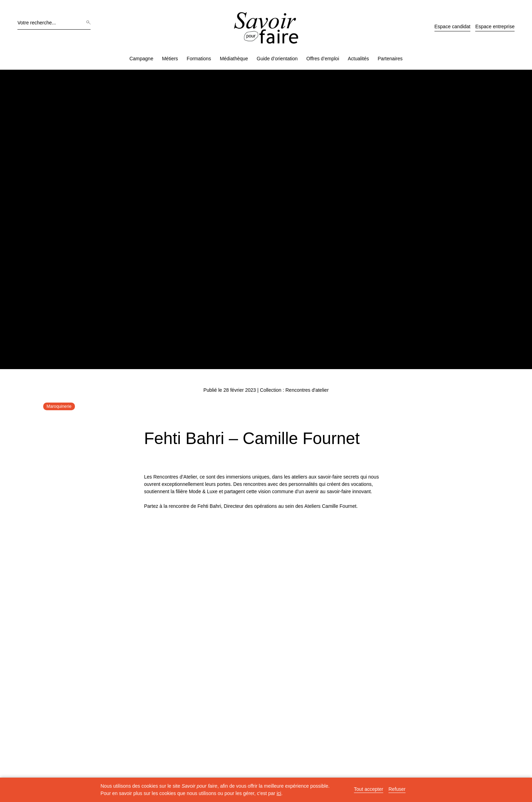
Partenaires (390, 59)
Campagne (141, 59)
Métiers (170, 59)
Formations (199, 59)
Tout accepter (369, 789)
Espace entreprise (495, 26)
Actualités (358, 59)
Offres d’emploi (323, 59)
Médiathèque (234, 59)
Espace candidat (453, 26)
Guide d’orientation (277, 59)
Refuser (397, 789)
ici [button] (279, 793)
